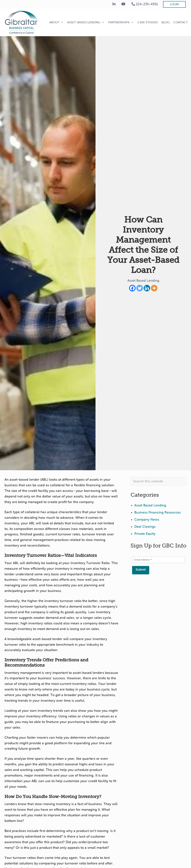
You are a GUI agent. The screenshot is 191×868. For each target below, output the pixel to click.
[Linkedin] (147, 288)
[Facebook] (132, 288)
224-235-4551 (145, 4)
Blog (166, 22)
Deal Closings (145, 527)
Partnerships (121, 22)
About (56, 22)
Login (174, 4)
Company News (147, 519)
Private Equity (145, 534)
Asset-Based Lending (86, 22)
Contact (180, 22)
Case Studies (148, 22)
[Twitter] (140, 288)
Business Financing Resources (158, 512)
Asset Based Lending (143, 281)
